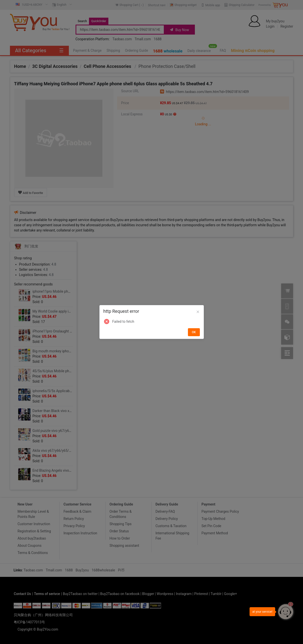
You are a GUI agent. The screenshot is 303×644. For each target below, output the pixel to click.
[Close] (198, 312)
